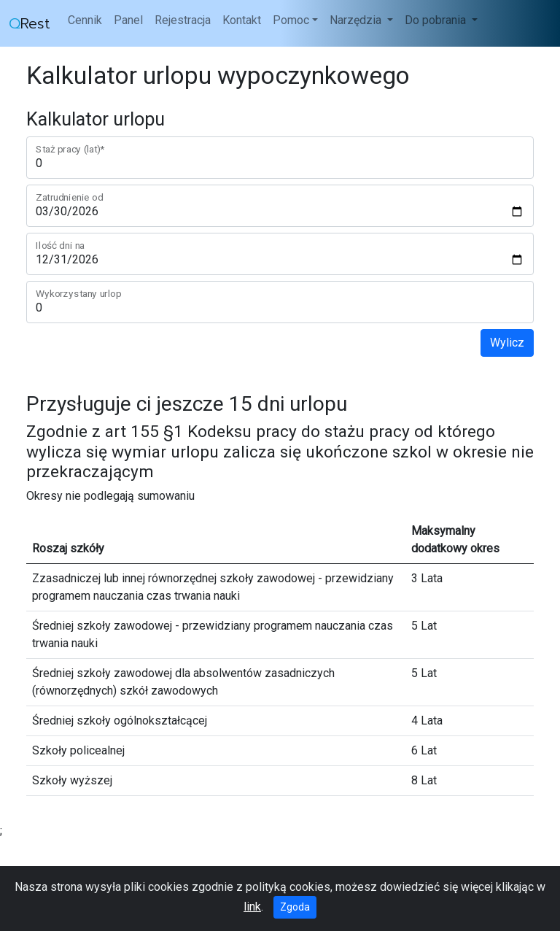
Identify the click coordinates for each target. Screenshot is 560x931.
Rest (30, 23)
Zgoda (295, 907)
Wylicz (507, 343)
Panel (128, 20)
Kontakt (242, 20)
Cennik (85, 20)
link (252, 907)
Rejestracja (183, 20)
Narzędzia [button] (357, 20)
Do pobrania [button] (437, 20)
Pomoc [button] (291, 20)
